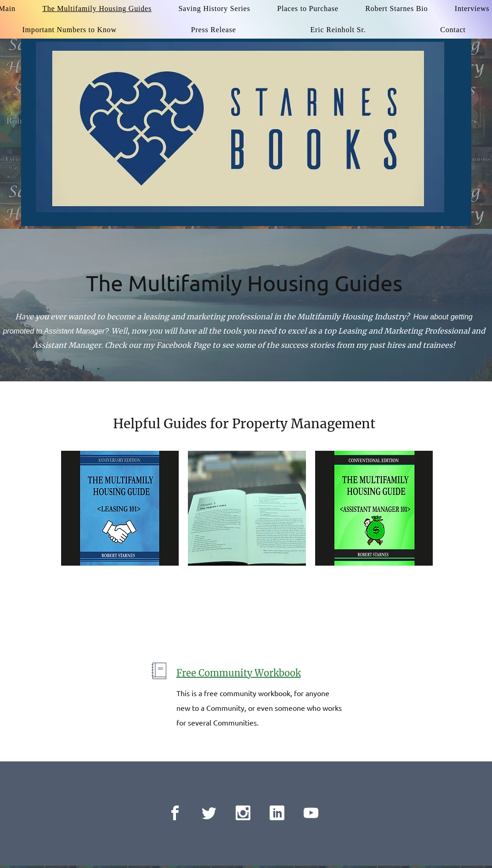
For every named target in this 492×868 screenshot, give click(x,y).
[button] (120, 508)
